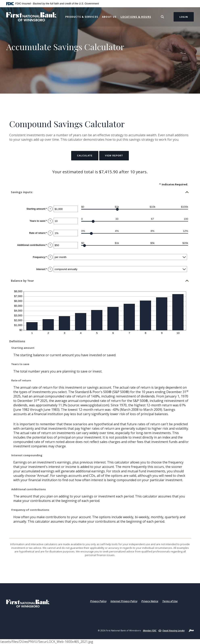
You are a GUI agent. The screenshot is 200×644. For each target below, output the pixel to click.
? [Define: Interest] (50, 269)
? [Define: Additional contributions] (50, 245)
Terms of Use (170, 601)
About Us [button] (109, 17)
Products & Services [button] (82, 17)
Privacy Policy (98, 601)
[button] (100, 192)
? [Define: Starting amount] (50, 209)
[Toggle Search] (162, 17)
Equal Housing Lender (174, 630)
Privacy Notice (150, 601)
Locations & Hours (136, 17)
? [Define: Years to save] (50, 221)
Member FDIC (150, 630)
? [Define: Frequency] (50, 257)
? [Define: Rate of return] (50, 233)
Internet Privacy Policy (124, 601)
